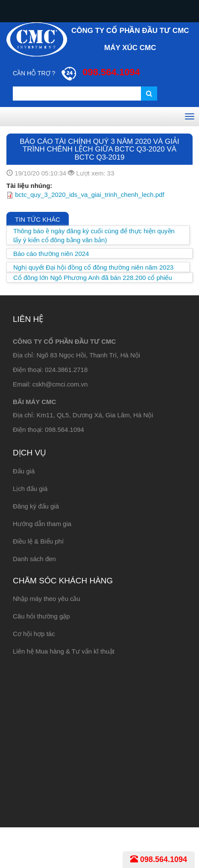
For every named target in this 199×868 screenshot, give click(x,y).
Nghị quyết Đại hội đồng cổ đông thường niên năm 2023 (93, 267)
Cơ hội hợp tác (34, 634)
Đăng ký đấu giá (36, 506)
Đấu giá (24, 471)
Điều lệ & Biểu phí (38, 541)
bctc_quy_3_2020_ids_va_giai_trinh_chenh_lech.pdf (89, 195)
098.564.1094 (159, 859)
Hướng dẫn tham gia (42, 524)
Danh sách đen (34, 559)
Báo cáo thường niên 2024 (51, 254)
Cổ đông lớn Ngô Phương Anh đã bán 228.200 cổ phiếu (93, 278)
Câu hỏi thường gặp (41, 616)
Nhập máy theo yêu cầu (47, 599)
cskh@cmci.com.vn (60, 384)
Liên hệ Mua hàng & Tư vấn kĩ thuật (64, 651)
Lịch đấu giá (30, 489)
